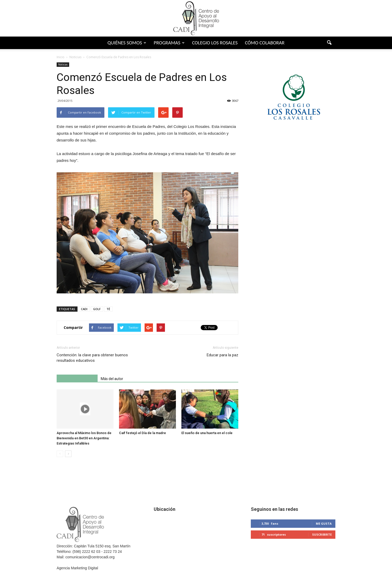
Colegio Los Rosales (215, 43)
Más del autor (112, 379)
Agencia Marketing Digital (77, 568)
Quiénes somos (127, 43)
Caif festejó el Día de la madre (142, 433)
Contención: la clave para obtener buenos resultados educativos (92, 358)
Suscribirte (322, 534)
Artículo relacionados (77, 379)
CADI (84, 309)
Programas (169, 43)
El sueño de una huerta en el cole (207, 433)
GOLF (97, 309)
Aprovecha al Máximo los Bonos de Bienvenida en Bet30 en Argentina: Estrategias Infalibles (84, 438)
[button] (329, 43)
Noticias (63, 64)
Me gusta (324, 523)
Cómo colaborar (265, 43)
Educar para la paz (222, 355)
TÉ (108, 309)
